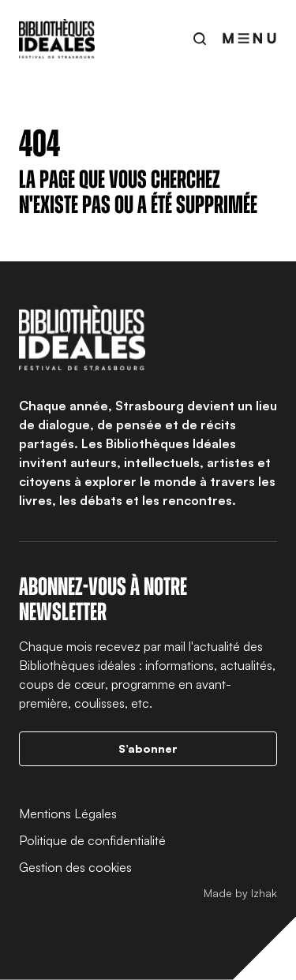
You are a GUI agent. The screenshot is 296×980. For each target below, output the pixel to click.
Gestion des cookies (75, 867)
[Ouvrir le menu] (249, 39)
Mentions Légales (68, 814)
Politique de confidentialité (92, 840)
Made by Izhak (240, 893)
